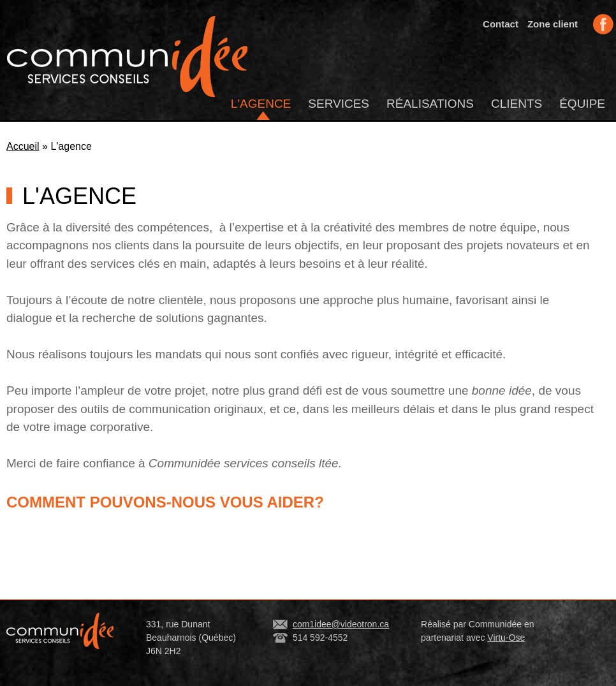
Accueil (23, 146)
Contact (501, 24)
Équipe (582, 104)
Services (339, 104)
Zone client (553, 24)
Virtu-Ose (506, 638)
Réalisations (430, 104)
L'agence (261, 104)
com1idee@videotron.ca (341, 624)
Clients (517, 104)
